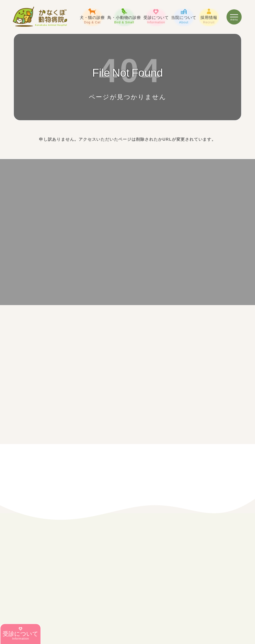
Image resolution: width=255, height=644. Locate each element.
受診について (156, 16)
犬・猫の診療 (92, 16)
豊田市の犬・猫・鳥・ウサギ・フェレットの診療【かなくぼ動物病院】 (40, 17)
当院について (184, 16)
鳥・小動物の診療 (124, 16)
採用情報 (209, 16)
